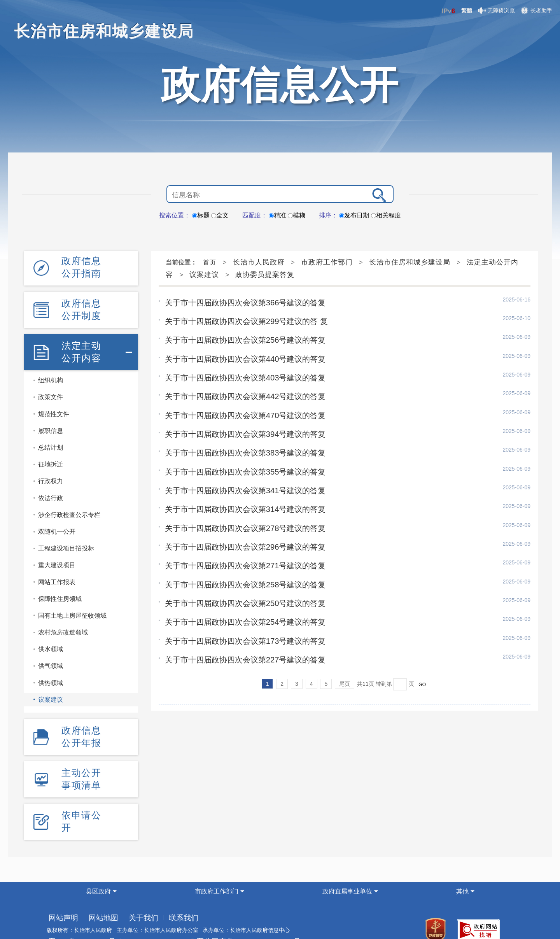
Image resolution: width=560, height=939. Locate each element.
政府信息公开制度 (81, 302)
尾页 (345, 658)
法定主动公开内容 (81, 340)
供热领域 (51, 669)
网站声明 (59, 890)
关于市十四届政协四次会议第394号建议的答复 (237, 424)
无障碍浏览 (496, 11)
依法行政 (51, 484)
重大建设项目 (57, 551)
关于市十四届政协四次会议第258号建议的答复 (237, 564)
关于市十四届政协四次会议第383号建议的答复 (237, 442)
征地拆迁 (51, 450)
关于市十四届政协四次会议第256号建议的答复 (237, 337)
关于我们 (122, 890)
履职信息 (51, 417)
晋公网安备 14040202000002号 (212, 914)
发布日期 (354, 215)
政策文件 (51, 383)
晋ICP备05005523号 (73, 914)
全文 (220, 215)
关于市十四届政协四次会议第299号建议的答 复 (238, 319)
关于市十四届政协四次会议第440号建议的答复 (237, 354)
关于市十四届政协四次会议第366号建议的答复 (237, 302)
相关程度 (386, 215)
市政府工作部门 (327, 262)
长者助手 (536, 11)
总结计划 (51, 434)
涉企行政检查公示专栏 (69, 501)
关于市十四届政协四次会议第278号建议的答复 (237, 512)
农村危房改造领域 (63, 618)
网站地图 (91, 890)
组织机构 (51, 366)
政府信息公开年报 (81, 720)
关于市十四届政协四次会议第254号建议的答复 (237, 599)
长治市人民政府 (259, 262)
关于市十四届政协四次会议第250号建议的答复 (237, 582)
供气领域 (51, 652)
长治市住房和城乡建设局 (410, 262)
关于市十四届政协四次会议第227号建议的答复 (237, 634)
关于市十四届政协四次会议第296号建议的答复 (237, 529)
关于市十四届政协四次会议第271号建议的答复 (237, 547)
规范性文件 (54, 400)
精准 (277, 215)
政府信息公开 (280, 85)
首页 (210, 262)
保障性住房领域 (60, 585)
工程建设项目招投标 (66, 534)
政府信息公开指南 (81, 265)
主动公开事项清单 (81, 758)
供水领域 (51, 635)
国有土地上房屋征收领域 (72, 602)
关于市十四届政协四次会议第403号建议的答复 (237, 372)
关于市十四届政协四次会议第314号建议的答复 (237, 494)
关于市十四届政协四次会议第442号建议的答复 (237, 389)
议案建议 (51, 686)
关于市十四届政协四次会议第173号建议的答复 (237, 617)
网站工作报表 (57, 568)
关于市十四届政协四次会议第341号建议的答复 (237, 477)
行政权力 (51, 467)
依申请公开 (81, 796)
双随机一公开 (57, 518)
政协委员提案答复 (265, 275)
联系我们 (153, 890)
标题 (201, 215)
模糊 (297, 215)
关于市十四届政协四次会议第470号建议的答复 (237, 407)
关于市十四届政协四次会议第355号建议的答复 (237, 459)
